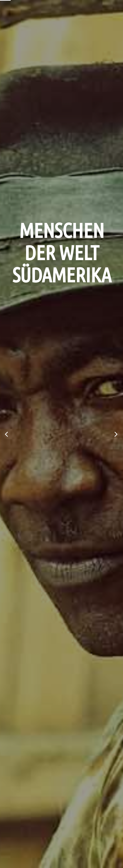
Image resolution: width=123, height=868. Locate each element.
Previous (7, 434)
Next (116, 434)
